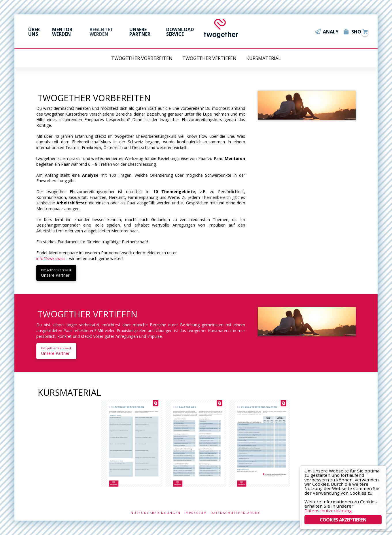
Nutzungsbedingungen (156, 513)
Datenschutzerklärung (236, 513)
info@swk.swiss (51, 258)
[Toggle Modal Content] (365, 32)
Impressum (196, 513)
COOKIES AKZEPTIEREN (343, 520)
